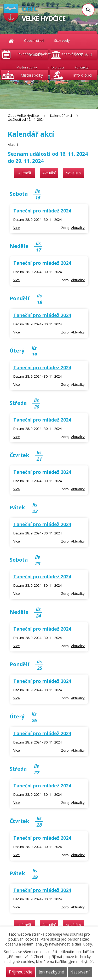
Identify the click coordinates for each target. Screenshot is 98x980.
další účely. (84, 944)
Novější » (73, 173)
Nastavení (80, 972)
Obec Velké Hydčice (23, 116)
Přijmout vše (21, 972)
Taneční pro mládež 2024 (42, 211)
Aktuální (49, 173)
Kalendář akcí (61, 116)
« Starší (25, 173)
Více (17, 228)
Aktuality (36, 55)
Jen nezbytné (51, 972)
